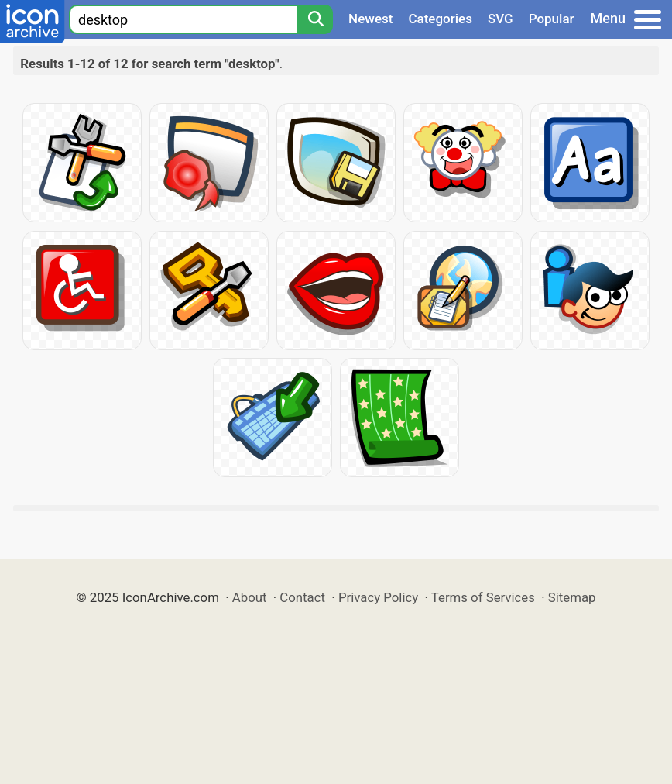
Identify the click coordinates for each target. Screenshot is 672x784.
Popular (552, 19)
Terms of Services (483, 597)
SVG (501, 19)
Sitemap (572, 597)
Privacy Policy (378, 597)
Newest (370, 19)
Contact (302, 597)
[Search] (315, 19)
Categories (440, 19)
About (250, 597)
